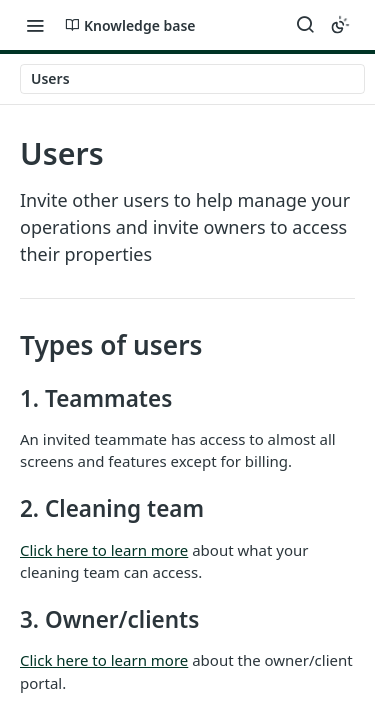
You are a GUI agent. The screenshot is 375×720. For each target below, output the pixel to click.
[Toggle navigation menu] (35, 25)
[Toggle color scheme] (340, 25)
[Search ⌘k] (305, 25)
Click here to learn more (104, 550)
